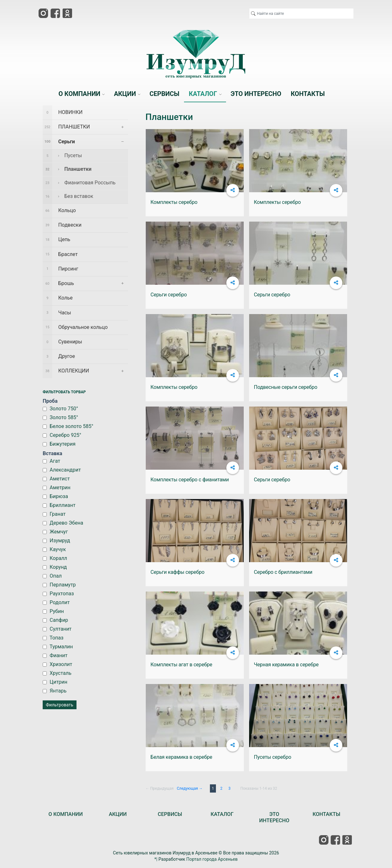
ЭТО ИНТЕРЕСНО (274, 817)
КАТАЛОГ (222, 814)
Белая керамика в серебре (181, 757)
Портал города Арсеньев (212, 859)
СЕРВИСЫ (170, 814)
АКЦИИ (118, 814)
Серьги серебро (169, 295)
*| (156, 859)
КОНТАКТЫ (327, 814)
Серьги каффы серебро (178, 572)
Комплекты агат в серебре (181, 665)
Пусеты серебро (273, 757)
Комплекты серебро (174, 202)
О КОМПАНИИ (65, 814)
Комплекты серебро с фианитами (190, 480)
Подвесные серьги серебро (286, 387)
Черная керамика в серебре (286, 665)
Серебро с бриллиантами (283, 572)
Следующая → (190, 788)
